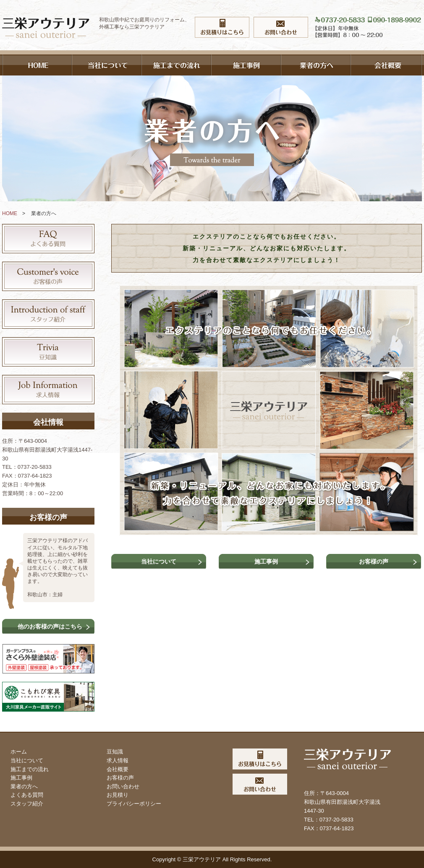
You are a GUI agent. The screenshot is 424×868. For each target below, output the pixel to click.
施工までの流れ (30, 769)
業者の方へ (24, 786)
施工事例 (266, 561)
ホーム (19, 752)
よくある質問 (27, 795)
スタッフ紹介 (27, 804)
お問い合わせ (123, 786)
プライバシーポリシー (134, 804)
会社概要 (118, 769)
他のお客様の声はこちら (50, 626)
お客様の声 (374, 561)
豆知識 (115, 752)
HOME (10, 213)
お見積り (118, 795)
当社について (159, 561)
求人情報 (118, 760)
